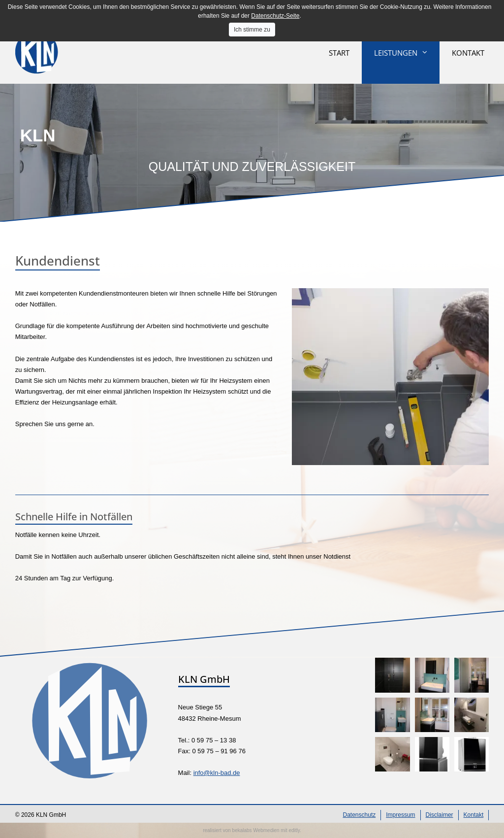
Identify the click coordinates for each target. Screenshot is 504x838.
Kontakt (468, 53)
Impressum (400, 815)
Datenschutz (360, 815)
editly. (295, 830)
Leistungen (396, 53)
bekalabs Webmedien (256, 830)
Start (339, 53)
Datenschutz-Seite (275, 16)
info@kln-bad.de (217, 773)
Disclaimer (440, 815)
